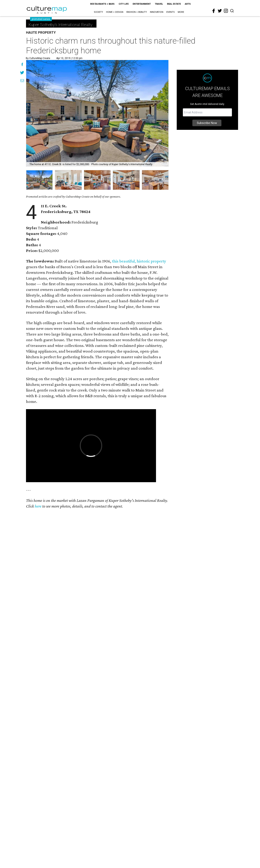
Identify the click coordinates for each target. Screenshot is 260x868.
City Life (124, 4)
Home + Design (115, 12)
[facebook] (214, 11)
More (181, 12)
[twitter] (220, 11)
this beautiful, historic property (139, 261)
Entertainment (142, 4)
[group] (39, 180)
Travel (159, 4)
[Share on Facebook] (22, 65)
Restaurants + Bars (102, 4)
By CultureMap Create (38, 58)
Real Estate (174, 4)
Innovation (157, 12)
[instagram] (226, 11)
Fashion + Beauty (137, 12)
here (38, 506)
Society (98, 12)
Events (171, 12)
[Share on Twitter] (22, 73)
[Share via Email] (22, 81)
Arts (188, 4)
